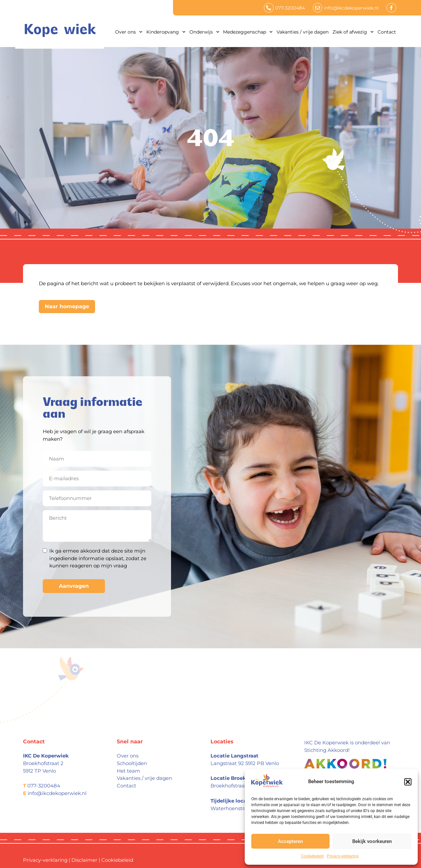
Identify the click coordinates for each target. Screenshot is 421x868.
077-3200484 (44, 786)
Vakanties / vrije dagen (303, 32)
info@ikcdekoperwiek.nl (57, 793)
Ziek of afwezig (353, 32)
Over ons (129, 32)
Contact (387, 32)
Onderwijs (204, 32)
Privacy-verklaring (343, 856)
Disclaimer (84, 860)
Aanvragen (74, 586)
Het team (128, 771)
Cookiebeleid (312, 856)
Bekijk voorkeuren (372, 841)
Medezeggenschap (248, 32)
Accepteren (290, 841)
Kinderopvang (166, 32)
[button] (408, 782)
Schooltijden (132, 763)
